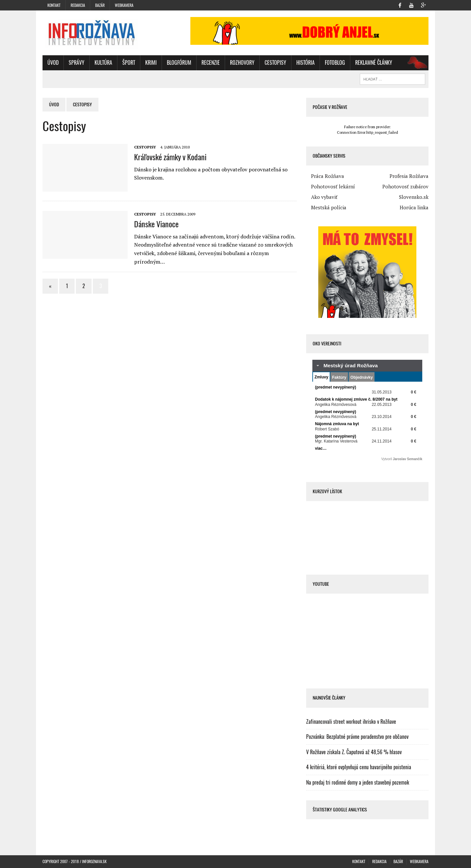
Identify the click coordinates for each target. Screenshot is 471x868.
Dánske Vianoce (156, 224)
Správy (77, 63)
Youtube (321, 584)
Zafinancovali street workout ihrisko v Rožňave (351, 722)
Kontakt (54, 5)
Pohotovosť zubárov (405, 186)
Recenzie (211, 63)
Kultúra (103, 63)
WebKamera (124, 5)
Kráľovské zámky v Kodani (170, 157)
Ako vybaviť (324, 197)
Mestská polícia (329, 207)
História (305, 63)
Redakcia (78, 5)
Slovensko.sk (414, 197)
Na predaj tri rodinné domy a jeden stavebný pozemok (358, 782)
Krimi (151, 63)
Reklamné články (374, 63)
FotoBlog (335, 63)
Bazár (100, 5)
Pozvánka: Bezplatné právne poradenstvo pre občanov (357, 737)
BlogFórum (179, 63)
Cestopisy (275, 63)
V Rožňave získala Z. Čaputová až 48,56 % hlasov (354, 752)
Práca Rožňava (328, 176)
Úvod (53, 63)
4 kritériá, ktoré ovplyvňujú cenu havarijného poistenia (359, 767)
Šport (129, 63)
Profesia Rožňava (409, 176)
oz (415, 63)
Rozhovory (242, 63)
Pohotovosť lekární (333, 186)
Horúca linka (414, 207)
